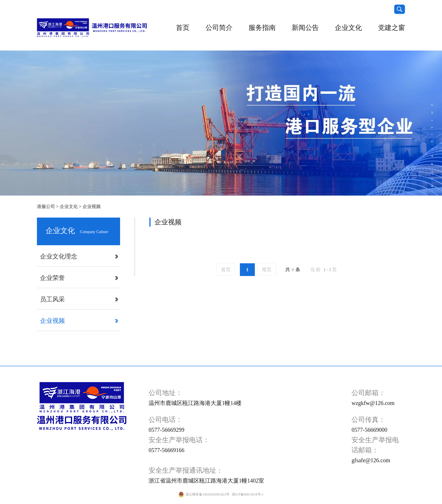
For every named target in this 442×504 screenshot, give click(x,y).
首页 (183, 28)
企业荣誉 (52, 278)
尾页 (267, 270)
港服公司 (46, 206)
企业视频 (92, 206)
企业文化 (348, 28)
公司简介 (219, 28)
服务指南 (262, 28)
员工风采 (52, 299)
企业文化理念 (59, 256)
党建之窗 (392, 28)
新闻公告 (305, 28)
